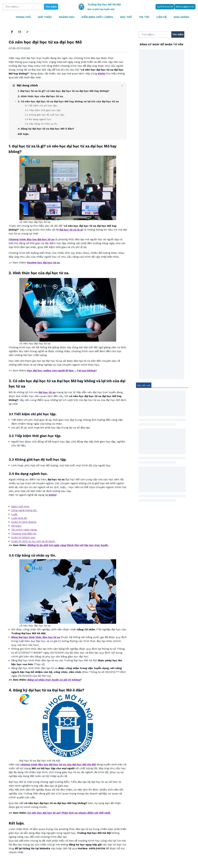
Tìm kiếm (51, 7)
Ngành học (67, 17)
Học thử (126, 17)
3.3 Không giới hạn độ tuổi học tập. (45, 115)
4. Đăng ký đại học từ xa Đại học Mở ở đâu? (46, 129)
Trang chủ (23, 17)
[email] (20, 32)
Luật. (15, 514)
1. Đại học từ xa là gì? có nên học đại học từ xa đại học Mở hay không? (63, 91)
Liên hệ (162, 17)
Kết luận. (23, 134)
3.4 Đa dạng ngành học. (38, 119)
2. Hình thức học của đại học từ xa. (41, 96)
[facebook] (12, 32)
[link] (27, 32)
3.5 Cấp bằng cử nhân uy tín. (41, 124)
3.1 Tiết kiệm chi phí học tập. (41, 106)
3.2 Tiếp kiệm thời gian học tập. (43, 110)
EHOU (52, 495)
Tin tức (144, 17)
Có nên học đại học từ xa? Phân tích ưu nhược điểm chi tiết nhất (69, 813)
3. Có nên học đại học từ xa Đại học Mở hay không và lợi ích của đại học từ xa (68, 101)
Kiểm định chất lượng (97, 17)
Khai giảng (181, 17)
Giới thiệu (45, 17)
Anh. (27, 507)
